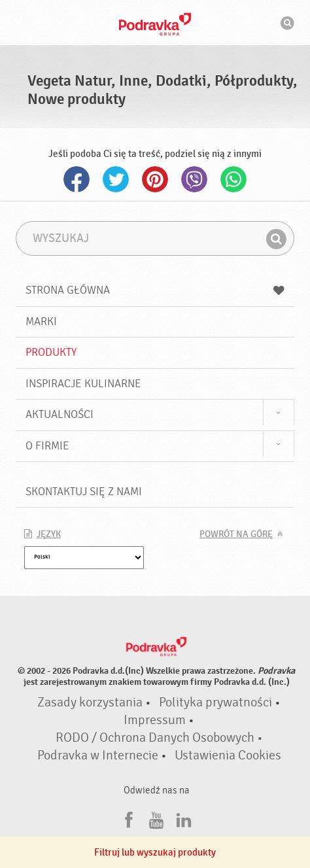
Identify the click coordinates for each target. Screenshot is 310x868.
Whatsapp (233, 179)
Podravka (155, 24)
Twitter (116, 179)
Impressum (155, 720)
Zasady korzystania (90, 703)
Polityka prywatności (215, 703)
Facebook (77, 179)
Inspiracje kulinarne (83, 384)
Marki (41, 321)
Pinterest (155, 179)
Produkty (51, 352)
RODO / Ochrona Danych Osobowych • (159, 738)
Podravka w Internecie (98, 755)
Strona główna (155, 290)
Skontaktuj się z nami (84, 492)
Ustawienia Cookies (228, 755)
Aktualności (60, 414)
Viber (194, 179)
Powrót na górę (236, 534)
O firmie (47, 446)
